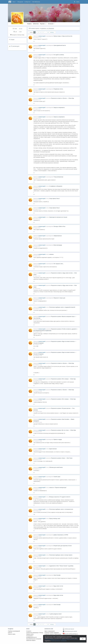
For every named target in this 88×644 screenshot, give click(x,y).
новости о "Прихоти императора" (58, 488)
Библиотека (36, 24)
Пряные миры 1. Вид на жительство (63, 36)
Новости (10, 633)
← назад (31, 32)
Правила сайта (30, 634)
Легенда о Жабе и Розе (59, 226)
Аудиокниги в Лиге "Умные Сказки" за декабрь (61, 566)
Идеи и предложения (50, 631)
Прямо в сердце (58, 439)
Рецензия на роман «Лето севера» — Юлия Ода (63, 379)
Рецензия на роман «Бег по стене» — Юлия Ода (63, 430)
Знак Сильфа (57, 575)
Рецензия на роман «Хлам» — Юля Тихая (62, 458)
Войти (78, 2)
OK (83, 639)
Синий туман (57, 477)
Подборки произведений (14, 631)
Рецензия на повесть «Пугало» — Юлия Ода (63, 98)
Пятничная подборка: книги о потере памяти (61, 555)
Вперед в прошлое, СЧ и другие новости (60, 497)
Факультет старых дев (59, 298)
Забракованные (58, 236)
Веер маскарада (58, 245)
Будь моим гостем (58, 586)
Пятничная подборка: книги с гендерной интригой (62, 307)
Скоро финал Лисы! (54, 199)
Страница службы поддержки (52, 633)
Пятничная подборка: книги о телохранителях (61, 509)
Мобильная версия (68, 629)
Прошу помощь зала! (55, 519)
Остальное (51, 24)
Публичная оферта (31, 640)
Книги (14, 2)
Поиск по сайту (12, 634)
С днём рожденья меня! (55, 614)
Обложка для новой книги (56, 467)
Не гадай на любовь (59, 55)
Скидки (12, 40)
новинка (51, 254)
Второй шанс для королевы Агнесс (63, 546)
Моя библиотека (36, 2)
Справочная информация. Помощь (35, 633)
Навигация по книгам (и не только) (58, 217)
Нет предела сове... (59, 264)
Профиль (29, 24)
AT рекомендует (15, 46)
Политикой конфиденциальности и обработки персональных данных (61, 639)
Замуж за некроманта (59, 108)
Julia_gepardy (32, 20)
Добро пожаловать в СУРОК (61, 535)
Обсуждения (20, 2)
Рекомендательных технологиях (59, 641)
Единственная (53, 449)
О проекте (29, 631)
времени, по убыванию (48, 28)
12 (48, 32)
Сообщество (28, 2)
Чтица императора (58, 177)
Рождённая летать (58, 89)
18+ (64, 633)
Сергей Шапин (58, 634)
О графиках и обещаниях (56, 186)
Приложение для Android (70, 631)
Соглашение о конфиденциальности (31, 637)
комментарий (42, 36)
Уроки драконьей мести (60, 45)
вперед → (53, 32)
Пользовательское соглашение (34, 639)
